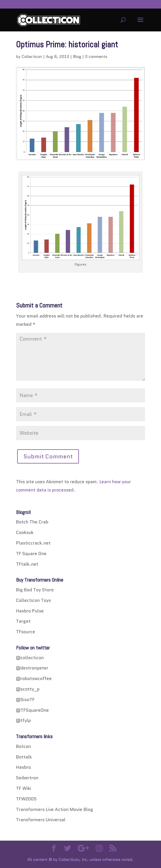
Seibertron (27, 778)
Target (23, 621)
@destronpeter (32, 668)
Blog (77, 56)
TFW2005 (26, 799)
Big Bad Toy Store (35, 590)
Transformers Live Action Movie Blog (55, 809)
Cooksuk (25, 532)
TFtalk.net (27, 564)
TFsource (26, 632)
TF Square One (31, 554)
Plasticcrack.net (33, 543)
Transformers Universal (41, 820)
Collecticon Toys (33, 600)
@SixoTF (25, 700)
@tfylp (23, 720)
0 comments (96, 56)
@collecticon (30, 658)
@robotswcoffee (34, 678)
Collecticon (32, 56)
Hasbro (23, 767)
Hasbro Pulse (30, 611)
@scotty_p (28, 689)
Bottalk (24, 757)
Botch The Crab (32, 522)
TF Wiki (24, 788)
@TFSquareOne (32, 710)
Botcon (23, 746)
